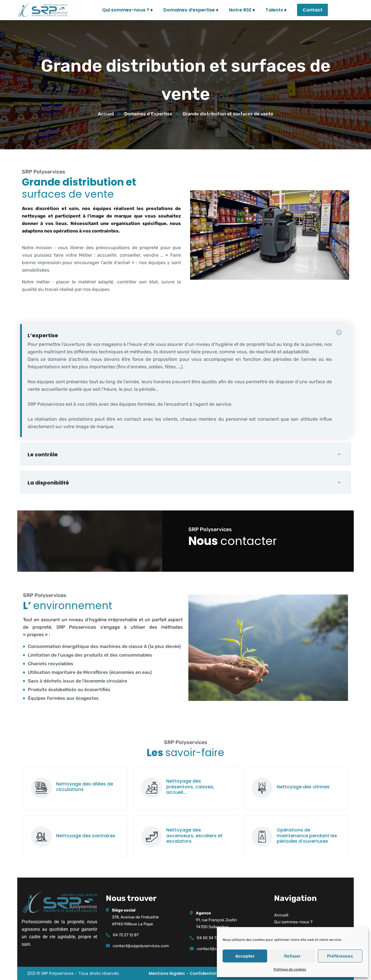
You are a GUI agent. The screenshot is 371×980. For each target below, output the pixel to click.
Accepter (245, 956)
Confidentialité (206, 973)
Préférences (340, 956)
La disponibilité (48, 483)
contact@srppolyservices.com (141, 946)
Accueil (106, 114)
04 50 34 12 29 (210, 938)
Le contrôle (43, 454)
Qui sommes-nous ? (293, 922)
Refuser (292, 956)
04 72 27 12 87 (126, 935)
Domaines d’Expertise (148, 114)
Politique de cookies (290, 969)
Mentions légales (167, 973)
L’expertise (43, 335)
